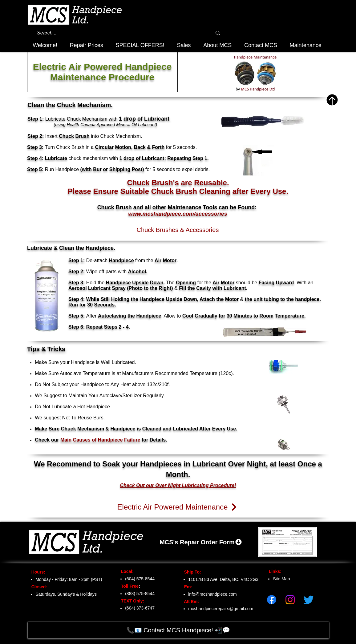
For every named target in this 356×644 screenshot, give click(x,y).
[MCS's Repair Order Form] (201, 542)
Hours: (36, 572)
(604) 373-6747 (140, 608)
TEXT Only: (131, 601)
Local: (125, 571)
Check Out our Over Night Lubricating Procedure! (178, 485)
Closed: (38, 587)
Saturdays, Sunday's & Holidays (66, 594)
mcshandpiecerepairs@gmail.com (221, 609)
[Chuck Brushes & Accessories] (178, 230)
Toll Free (128, 586)
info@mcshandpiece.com (212, 594)
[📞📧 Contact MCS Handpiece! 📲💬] (178, 630)
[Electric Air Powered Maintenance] (178, 507)
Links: (273, 571)
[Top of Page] (332, 100)
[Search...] (116, 33)
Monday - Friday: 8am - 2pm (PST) (69, 579)
